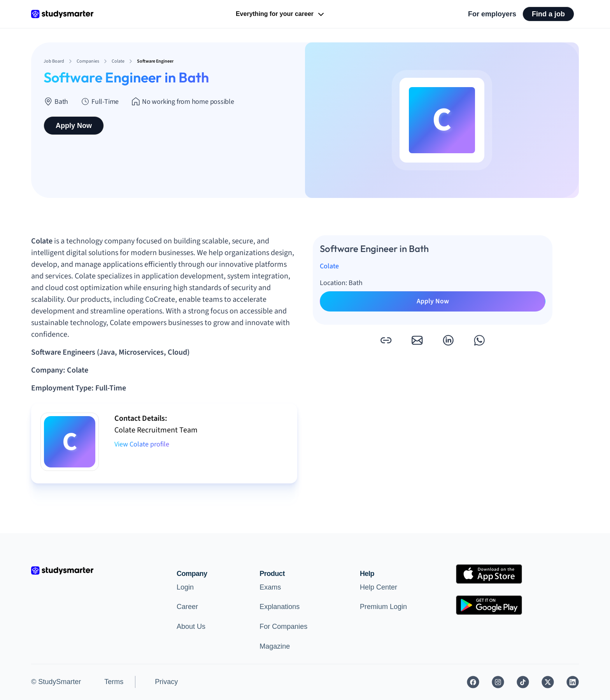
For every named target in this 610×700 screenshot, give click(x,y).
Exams (270, 587)
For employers (492, 14)
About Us (191, 626)
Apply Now (74, 126)
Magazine (275, 646)
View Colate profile (142, 444)
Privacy (166, 682)
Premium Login (383, 607)
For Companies (283, 626)
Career (187, 607)
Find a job (548, 14)
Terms (114, 682)
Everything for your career (281, 14)
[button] (386, 340)
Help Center (379, 587)
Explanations (280, 607)
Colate (329, 266)
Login (185, 587)
